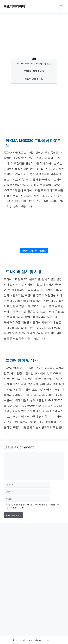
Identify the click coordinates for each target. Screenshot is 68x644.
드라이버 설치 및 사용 (34, 71)
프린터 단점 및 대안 (34, 79)
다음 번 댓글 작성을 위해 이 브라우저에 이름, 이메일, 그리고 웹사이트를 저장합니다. (34, 506)
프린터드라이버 (14, 6)
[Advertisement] (36, 40)
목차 (34, 59)
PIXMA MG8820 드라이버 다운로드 (34, 64)
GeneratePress (49, 640)
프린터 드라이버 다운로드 (34, 251)
